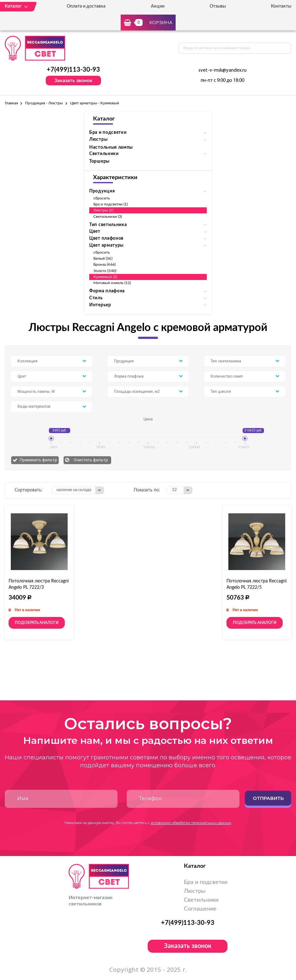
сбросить (102, 198)
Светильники (201, 900)
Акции (158, 6)
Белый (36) (103, 258)
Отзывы (218, 6)
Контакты (281, 6)
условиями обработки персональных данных (191, 823)
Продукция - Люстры (44, 103)
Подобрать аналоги (37, 623)
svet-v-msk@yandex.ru (222, 70)
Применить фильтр (38, 460)
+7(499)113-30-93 (73, 70)
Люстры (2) (103, 210)
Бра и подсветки (206, 882)
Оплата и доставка (86, 6)
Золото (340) (105, 271)
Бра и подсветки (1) (111, 204)
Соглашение (200, 909)
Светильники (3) (108, 217)
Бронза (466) (104, 264)
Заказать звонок (73, 81)
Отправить (268, 798)
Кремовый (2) (105, 277)
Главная (11, 103)
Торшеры (99, 161)
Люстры (195, 891)
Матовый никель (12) (112, 283)
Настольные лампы (111, 147)
